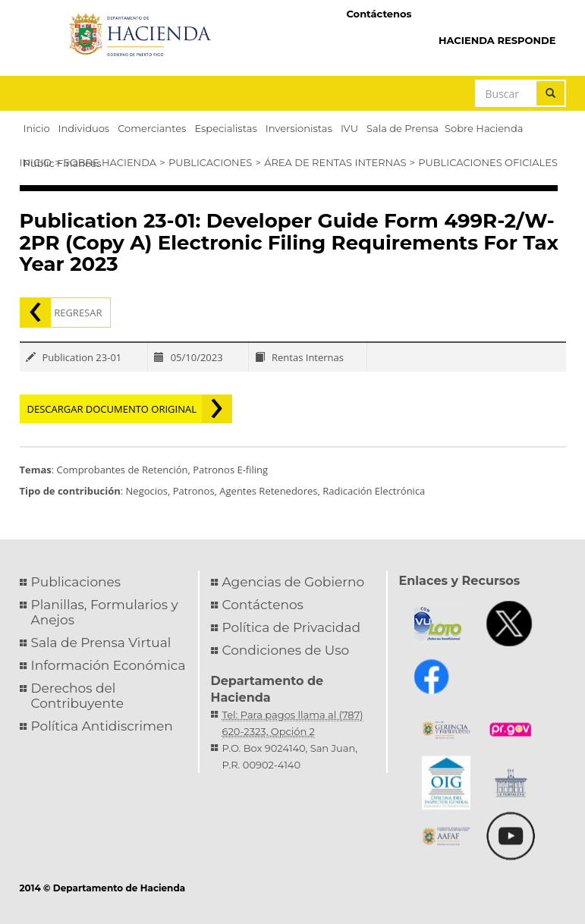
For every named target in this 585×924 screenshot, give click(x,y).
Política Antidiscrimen (102, 726)
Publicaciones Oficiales (488, 162)
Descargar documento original (112, 409)
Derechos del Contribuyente (77, 696)
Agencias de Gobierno (294, 582)
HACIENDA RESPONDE (497, 40)
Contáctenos (379, 14)
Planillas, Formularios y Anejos (105, 612)
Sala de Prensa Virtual (101, 643)
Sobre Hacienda (110, 162)
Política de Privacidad (292, 627)
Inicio (36, 162)
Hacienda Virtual (494, 13)
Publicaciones (210, 162)
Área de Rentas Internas (335, 162)
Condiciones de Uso (286, 650)
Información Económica (109, 665)
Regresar (78, 313)
